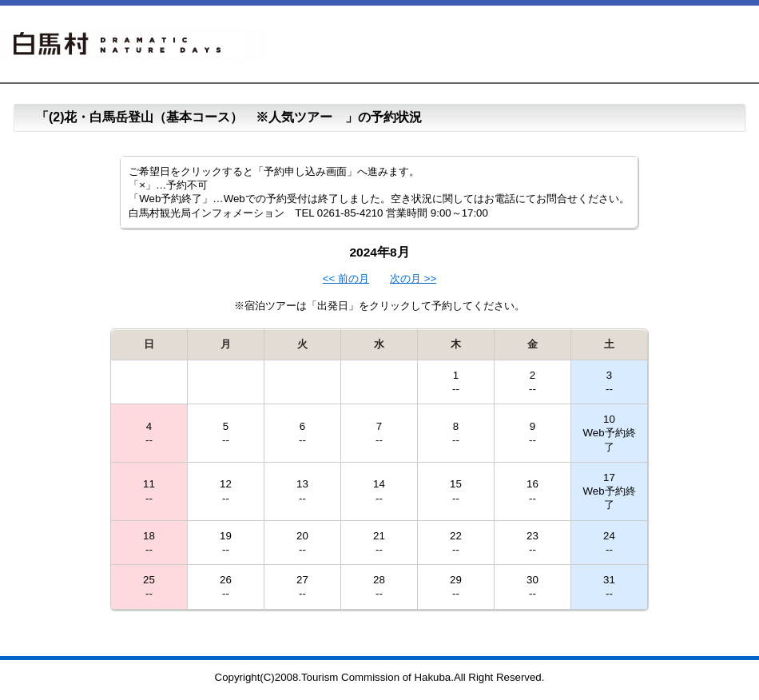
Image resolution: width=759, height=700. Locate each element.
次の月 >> (413, 278)
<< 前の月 (346, 278)
